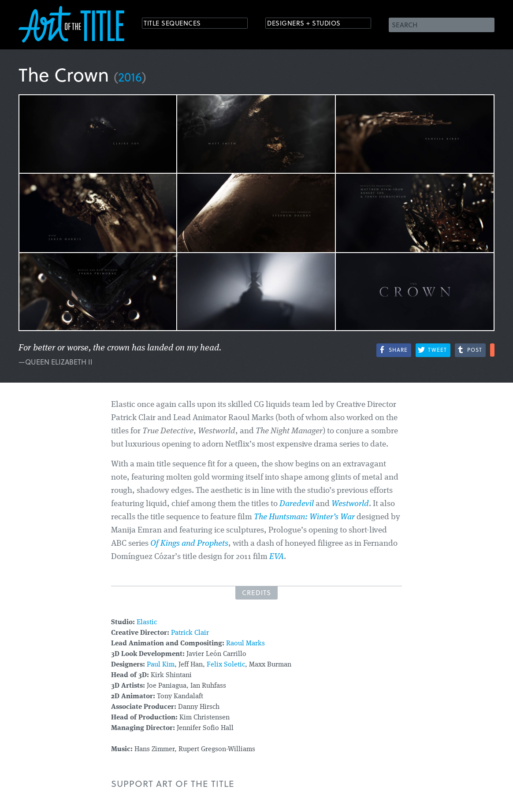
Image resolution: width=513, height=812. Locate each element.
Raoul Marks (245, 644)
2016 (130, 76)
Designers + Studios (312, 24)
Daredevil (297, 504)
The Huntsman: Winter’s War (304, 517)
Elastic (147, 622)
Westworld (350, 504)
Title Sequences (179, 24)
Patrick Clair (190, 633)
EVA (277, 557)
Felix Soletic (226, 665)
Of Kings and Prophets (189, 544)
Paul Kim (161, 665)
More (492, 350)
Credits (256, 592)
